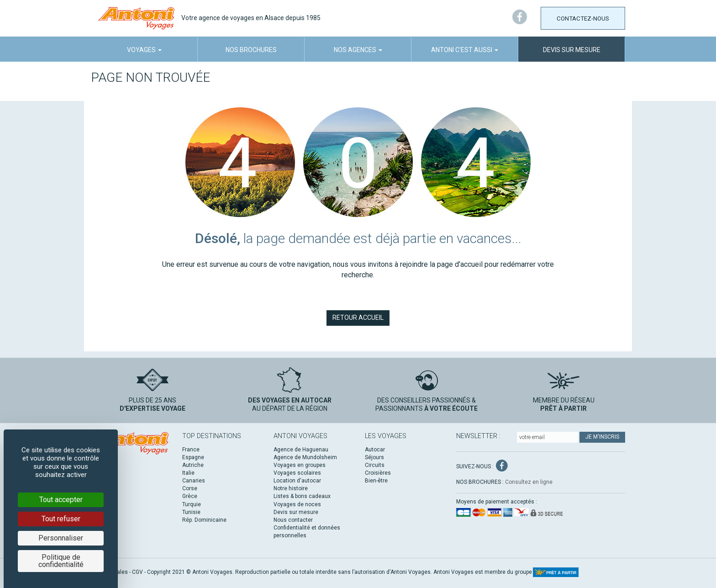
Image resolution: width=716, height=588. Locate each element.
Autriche (193, 465)
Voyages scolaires (297, 473)
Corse (190, 488)
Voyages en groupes (300, 465)
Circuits (375, 465)
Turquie (192, 504)
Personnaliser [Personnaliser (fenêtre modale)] (61, 538)
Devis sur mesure (572, 50)
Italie (188, 473)
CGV (137, 572)
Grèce (190, 496)
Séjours (374, 457)
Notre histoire (291, 488)
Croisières (378, 473)
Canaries (194, 481)
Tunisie (191, 512)
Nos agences (358, 50)
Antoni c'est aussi (465, 50)
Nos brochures (251, 50)
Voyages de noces (297, 504)
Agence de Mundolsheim (305, 457)
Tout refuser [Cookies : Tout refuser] (61, 519)
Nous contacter (293, 520)
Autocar (375, 450)
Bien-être (376, 481)
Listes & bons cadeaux (302, 496)
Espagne (193, 457)
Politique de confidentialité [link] (61, 561)
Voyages (144, 50)
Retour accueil (358, 318)
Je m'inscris (602, 437)
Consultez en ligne (529, 482)
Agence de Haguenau (301, 450)
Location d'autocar (297, 481)
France (191, 450)
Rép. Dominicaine (204, 520)
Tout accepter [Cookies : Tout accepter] (61, 500)
